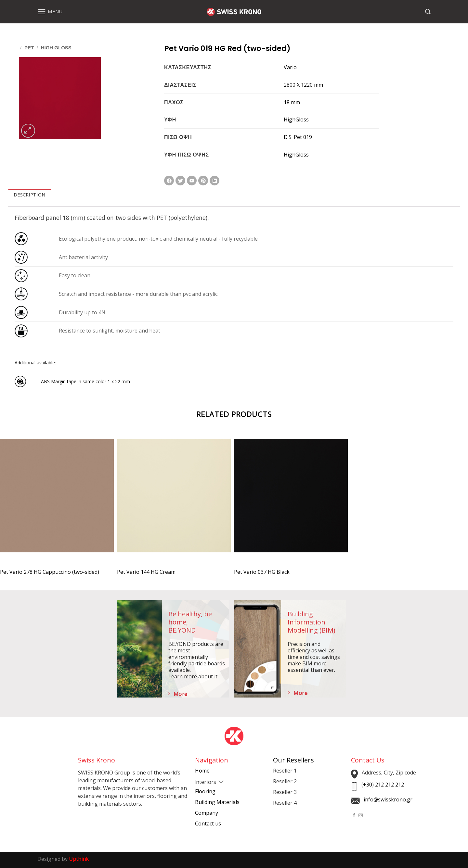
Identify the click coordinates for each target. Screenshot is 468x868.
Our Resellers (293, 760)
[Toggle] (200, 783)
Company (207, 813)
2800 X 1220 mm (303, 85)
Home (202, 771)
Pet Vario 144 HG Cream (146, 572)
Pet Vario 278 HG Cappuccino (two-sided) (50, 572)
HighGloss (296, 120)
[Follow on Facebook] (354, 816)
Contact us (208, 824)
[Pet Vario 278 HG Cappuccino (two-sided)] (57, 501)
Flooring (205, 791)
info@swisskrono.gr (388, 799)
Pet (29, 48)
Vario (290, 67)
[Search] (428, 12)
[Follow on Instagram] (361, 816)
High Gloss (56, 48)
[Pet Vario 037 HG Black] (291, 501)
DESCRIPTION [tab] (29, 195)
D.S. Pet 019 (298, 137)
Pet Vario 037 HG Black (262, 572)
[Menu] (50, 12)
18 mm (292, 102)
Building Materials (217, 802)
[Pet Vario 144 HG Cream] (174, 501)
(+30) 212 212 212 (383, 785)
